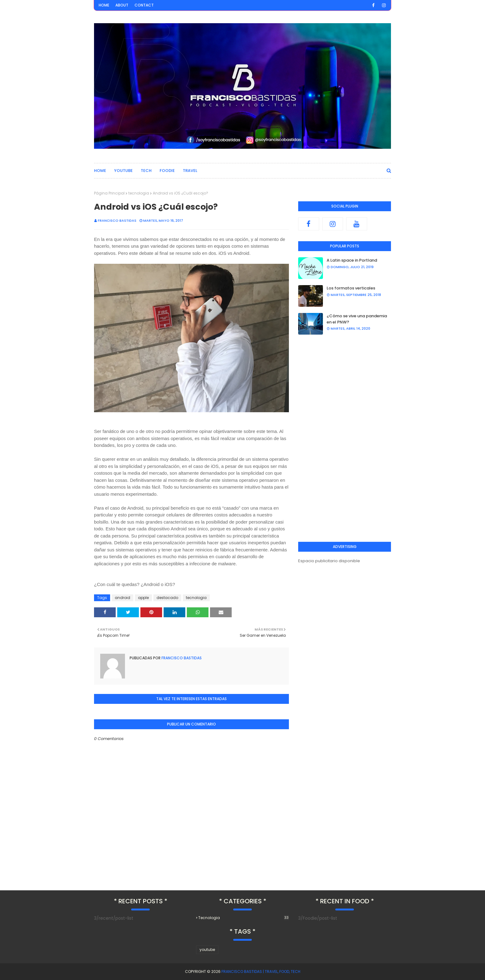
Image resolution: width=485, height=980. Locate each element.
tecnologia (139, 193)
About (122, 5)
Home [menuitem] (100, 171)
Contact (144, 5)
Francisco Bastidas (117, 220)
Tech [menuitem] (146, 171)
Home (104, 5)
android (122, 598)
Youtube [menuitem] (123, 171)
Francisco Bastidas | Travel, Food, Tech (261, 971)
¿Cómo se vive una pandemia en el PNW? (357, 319)
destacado (167, 598)
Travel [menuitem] (190, 171)
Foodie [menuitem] (167, 171)
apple (143, 598)
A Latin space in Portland (352, 260)
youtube (207, 950)
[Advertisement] (345, 438)
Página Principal (109, 193)
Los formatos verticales (351, 288)
